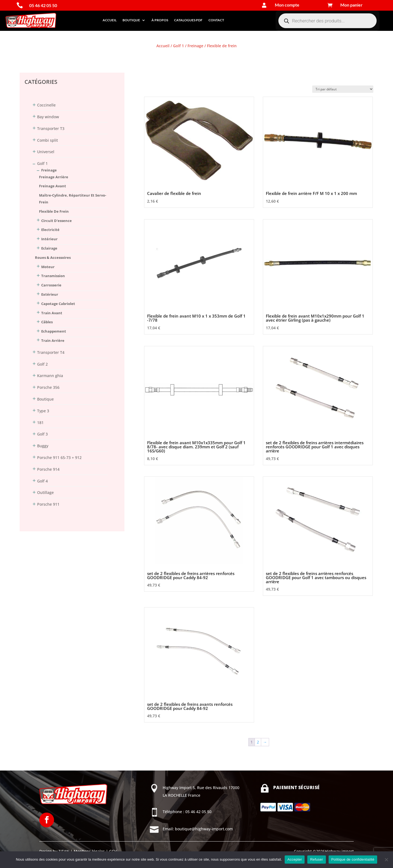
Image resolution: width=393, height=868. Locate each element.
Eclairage (49, 248)
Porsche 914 (48, 469)
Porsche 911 (48, 504)
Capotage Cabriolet (58, 304)
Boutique (131, 20)
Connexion (29, 56)
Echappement (54, 331)
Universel (46, 152)
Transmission (53, 276)
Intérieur (49, 239)
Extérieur (50, 294)
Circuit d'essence (56, 221)
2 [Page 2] (258, 742)
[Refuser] (386, 860)
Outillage (45, 492)
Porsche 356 (48, 387)
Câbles (47, 322)
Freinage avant (53, 186)
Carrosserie (51, 285)
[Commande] (343, 89)
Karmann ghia (50, 376)
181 (40, 423)
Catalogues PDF (188, 20)
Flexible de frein (54, 211)
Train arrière (53, 340)
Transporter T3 (51, 128)
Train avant (52, 313)
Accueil (110, 20)
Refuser (316, 859)
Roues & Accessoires (53, 257)
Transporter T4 (51, 352)
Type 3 (43, 411)
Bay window (48, 117)
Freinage (195, 46)
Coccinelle (46, 105)
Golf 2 (42, 364)
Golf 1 (178, 46)
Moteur (48, 267)
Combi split (47, 140)
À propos (160, 20)
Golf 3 (42, 434)
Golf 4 (42, 481)
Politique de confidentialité (353, 859)
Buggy (43, 446)
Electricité (50, 230)
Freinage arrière (54, 177)
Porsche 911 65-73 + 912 (59, 457)
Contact (216, 20)
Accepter (295, 859)
